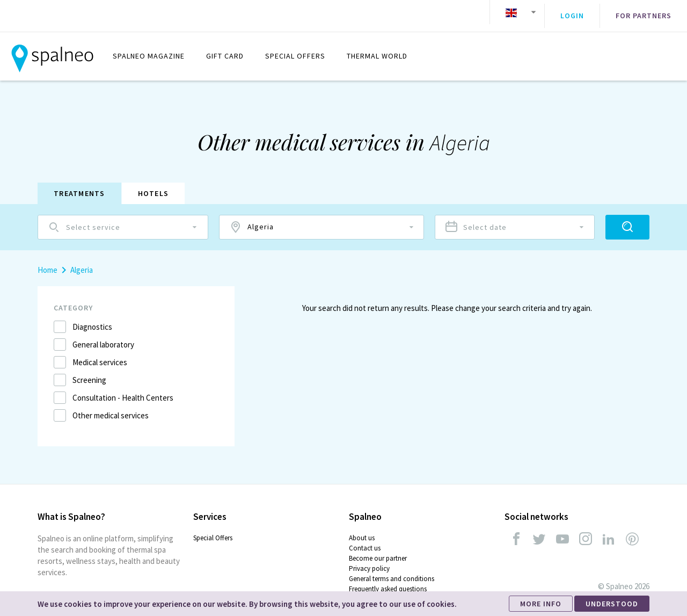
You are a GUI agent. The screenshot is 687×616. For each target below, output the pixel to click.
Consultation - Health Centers (123, 390)
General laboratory (103, 337)
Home (47, 262)
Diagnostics (92, 319)
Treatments (79, 186)
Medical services (100, 355)
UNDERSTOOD (612, 604)
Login (572, 12)
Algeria (82, 262)
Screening (89, 372)
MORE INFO (541, 604)
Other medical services (111, 408)
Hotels (154, 186)
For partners (644, 12)
